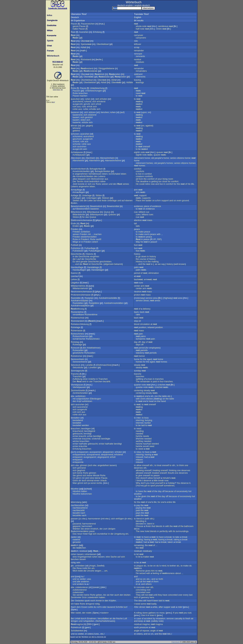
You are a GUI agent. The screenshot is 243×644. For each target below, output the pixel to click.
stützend (92, 115)
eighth (137, 152)
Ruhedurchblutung (80, 324)
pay (138, 505)
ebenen (129, 200)
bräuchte (83, 446)
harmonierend (89, 524)
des (96, 176)
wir (74, 441)
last (191, 595)
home (147, 158)
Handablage (93, 267)
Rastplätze (94, 303)
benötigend (90, 431)
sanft (98, 239)
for (169, 181)
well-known (180, 264)
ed (139, 104)
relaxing (140, 454)
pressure (144, 627)
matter (146, 557)
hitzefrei (75, 489)
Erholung (97, 32)
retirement (139, 158)
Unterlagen (92, 198)
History (139, 262)
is (150, 181)
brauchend (78, 431)
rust (190, 613)
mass (150, 220)
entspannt (78, 457)
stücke (104, 77)
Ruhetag (75, 342)
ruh (98, 607)
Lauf (79, 259)
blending (140, 521)
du (95, 607)
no (152, 475)
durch (84, 618)
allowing (140, 470)
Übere (89, 77)
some (143, 604)
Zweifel (100, 566)
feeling (156, 573)
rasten (74, 537)
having (148, 454)
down (144, 256)
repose (146, 631)
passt (92, 531)
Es (74, 262)
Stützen (106, 198)
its (174, 531)
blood (137, 324)
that (153, 526)
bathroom (189, 526)
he (142, 242)
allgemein (109, 264)
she (141, 436)
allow (139, 465)
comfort (138, 169)
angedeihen (103, 465)
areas (146, 300)
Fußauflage (90, 248)
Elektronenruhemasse (82, 220)
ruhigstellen (89, 621)
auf (122, 112)
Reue (79, 568)
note (143, 152)
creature (140, 176)
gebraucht (78, 434)
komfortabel (115, 174)
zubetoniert (78, 592)
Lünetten (93, 367)
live (140, 174)
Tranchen (77, 376)
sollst (91, 607)
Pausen (76, 91)
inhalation (160, 618)
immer (99, 601)
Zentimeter (76, 597)
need (138, 93)
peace (137, 229)
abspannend (107, 454)
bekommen (86, 494)
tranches (140, 376)
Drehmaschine (104, 365)
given (144, 496)
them (156, 582)
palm (136, 267)
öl (92, 321)
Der (75, 181)
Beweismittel (113, 206)
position (142, 327)
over (148, 587)
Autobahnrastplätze (80, 306)
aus (79, 107)
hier (112, 595)
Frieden (75, 229)
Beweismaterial (78, 206)
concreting (141, 590)
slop (136, 321)
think (181, 465)
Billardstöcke (79, 214)
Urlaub (103, 480)
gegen (89, 126)
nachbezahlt (79, 510)
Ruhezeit (75, 348)
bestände (91, 71)
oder (104, 607)
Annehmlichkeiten (81, 171)
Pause (74, 24)
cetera (90, 634)
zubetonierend (80, 590)
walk (173, 607)
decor (137, 529)
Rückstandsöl (77, 321)
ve (142, 486)
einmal (90, 480)
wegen (98, 571)
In (135, 618)
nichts (99, 483)
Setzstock (76, 365)
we (159, 264)
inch (136, 597)
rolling (139, 613)
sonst (93, 483)
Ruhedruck (76, 627)
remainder (139, 51)
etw (73, 396)
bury (146, 418)
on (149, 112)
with (159, 234)
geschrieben (106, 262)
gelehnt (76, 131)
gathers (152, 613)
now (153, 184)
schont (76, 141)
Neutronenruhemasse (81, 292)
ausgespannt (90, 457)
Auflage (75, 195)
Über (85, 41)
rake (138, 314)
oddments (141, 77)
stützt (83, 120)
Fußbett (75, 245)
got (146, 486)
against (149, 126)
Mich (75, 571)
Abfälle (130, 82)
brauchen (83, 93)
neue (80, 534)
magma (77, 624)
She (138, 478)
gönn (79, 478)
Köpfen (112, 601)
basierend (78, 115)
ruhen (88, 99)
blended (140, 524)
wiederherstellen (89, 237)
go (139, 256)
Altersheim (76, 158)
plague (140, 566)
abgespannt (103, 457)
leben (105, 174)
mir (83, 478)
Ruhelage (76, 327)
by (154, 618)
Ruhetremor (77, 356)
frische (119, 618)
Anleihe (92, 379)
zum (105, 529)
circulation (145, 324)
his (189, 184)
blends (159, 526)
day (136, 342)
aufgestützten (83, 399)
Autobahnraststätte (108, 298)
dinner (142, 607)
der (74, 259)
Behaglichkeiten (103, 171)
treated (156, 473)
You (178, 483)
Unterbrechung (97, 88)
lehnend (77, 128)
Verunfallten (103, 618)
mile (180, 607)
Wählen (76, 529)
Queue (107, 212)
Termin (80, 181)
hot (190, 491)
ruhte (75, 109)
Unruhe (91, 571)
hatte (85, 444)
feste (104, 200)
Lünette (89, 365)
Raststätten (78, 303)
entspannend (79, 454)
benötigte (106, 439)
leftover (138, 44)
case (139, 618)
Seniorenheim (78, 359)
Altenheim (90, 158)
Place (139, 200)
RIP (159, 239)
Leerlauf (75, 276)
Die (74, 568)
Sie (82, 200)
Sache (114, 557)
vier (91, 381)
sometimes (169, 486)
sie (77, 436)
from (141, 179)
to (137, 96)
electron (138, 220)
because (169, 491)
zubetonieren (82, 587)
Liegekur (75, 283)
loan (150, 379)
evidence (138, 206)
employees (154, 348)
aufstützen (80, 396)
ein (127, 534)
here (152, 597)
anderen (85, 582)
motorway (139, 298)
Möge (76, 242)
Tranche (75, 374)
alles (75, 179)
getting (154, 181)
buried (147, 423)
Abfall (83, 47)
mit (89, 234)
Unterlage (87, 195)
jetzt (87, 478)
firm (159, 200)
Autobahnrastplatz (80, 300)
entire (170, 502)
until (155, 595)
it (190, 483)
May (138, 242)
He (137, 184)
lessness (168, 573)
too (160, 181)
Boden (74, 203)
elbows (150, 399)
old (153, 158)
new (142, 531)
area (155, 298)
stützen (92, 112)
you (148, 483)
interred (140, 423)
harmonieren (94, 519)
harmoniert (87, 526)
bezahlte (77, 515)
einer (85, 379)
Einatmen (92, 618)
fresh (188, 618)
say (163, 264)
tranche (138, 374)
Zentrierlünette (78, 390)
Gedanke (79, 601)
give (140, 475)
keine (80, 473)
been (156, 601)
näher (103, 181)
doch (84, 480)
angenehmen (81, 174)
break (161, 480)
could (142, 184)
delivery (147, 309)
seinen (76, 234)
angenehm (84, 186)
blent (150, 524)
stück (100, 74)
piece (147, 206)
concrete (141, 587)
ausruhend (78, 101)
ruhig (73, 562)
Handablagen (98, 270)
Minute (96, 475)
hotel (147, 531)
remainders (141, 71)
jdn (72, 566)
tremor (142, 356)
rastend (76, 540)
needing (140, 431)
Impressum (176, 642)
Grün (84, 597)
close (165, 181)
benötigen (86, 429)
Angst (93, 566)
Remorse (140, 571)
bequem (82, 179)
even (179, 200)
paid (155, 381)
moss (162, 613)
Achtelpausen (79, 155)
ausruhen (75, 99)
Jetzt (75, 184)
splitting (140, 379)
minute (166, 478)
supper (167, 607)
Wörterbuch (52, 56)
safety (155, 621)
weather (138, 494)
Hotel (85, 534)
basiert (76, 117)
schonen (75, 134)
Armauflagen (79, 192)
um (93, 568)
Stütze (99, 195)
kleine (98, 478)
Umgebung (119, 534)
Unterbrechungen (93, 91)
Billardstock (76, 212)
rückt (86, 181)
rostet (89, 613)
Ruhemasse (77, 331)
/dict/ (53, 102)
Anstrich (94, 529)
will (143, 595)
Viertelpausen (79, 387)
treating (156, 470)
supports (146, 198)
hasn (149, 601)
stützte (85, 122)
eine (99, 200)
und (111, 184)
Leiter (90, 200)
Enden (76, 226)
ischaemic (141, 339)
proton (137, 295)
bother (173, 566)
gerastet (77, 542)
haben (84, 491)
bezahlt (107, 381)
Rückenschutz (78, 318)
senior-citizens (177, 158)
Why (138, 483)
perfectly (164, 531)
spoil (153, 486)
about (178, 573)
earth (137, 627)
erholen (104, 99)
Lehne (74, 279)
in (74, 174)
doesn (143, 478)
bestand (87, 68)
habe (77, 604)
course (143, 259)
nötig (97, 604)
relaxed (151, 327)
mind (164, 566)
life (192, 184)
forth (161, 579)
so (78, 579)
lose (152, 615)
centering (138, 390)
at (151, 324)
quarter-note (140, 385)
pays (138, 513)
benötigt (88, 434)
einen (97, 480)
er (86, 184)
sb (145, 566)
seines (126, 184)
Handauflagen (80, 270)
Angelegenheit (84, 557)
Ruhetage (77, 345)
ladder (149, 200)
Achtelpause (77, 152)
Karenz (74, 273)
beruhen (105, 112)
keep (141, 621)
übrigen (112, 529)
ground (185, 200)
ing (139, 101)
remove (170, 618)
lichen (81, 548)
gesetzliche (78, 353)
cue (136, 212)
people (158, 158)
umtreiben (80, 566)
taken (170, 542)
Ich (74, 478)
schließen (85, 232)
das (87, 217)
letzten (127, 595)
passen (74, 519)
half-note (140, 29)
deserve (147, 480)
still (145, 601)
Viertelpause (77, 385)
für (83, 217)
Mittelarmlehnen (81, 288)
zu (80, 519)
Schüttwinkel (77, 631)
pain (141, 334)
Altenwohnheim (107, 158)
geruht (87, 104)
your (160, 179)
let (138, 554)
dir (80, 480)
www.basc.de (58, 90)
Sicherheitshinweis (105, 621)
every (186, 595)
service (149, 298)
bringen (75, 621)
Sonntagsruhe (78, 371)
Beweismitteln (83, 209)
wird (78, 262)
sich (97, 99)
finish (148, 526)
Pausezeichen (88, 24)
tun (125, 607)
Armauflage (76, 190)
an (84, 126)
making (155, 262)
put (143, 396)
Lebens (102, 176)
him (153, 571)
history (137, 254)
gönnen (83, 465)
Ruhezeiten (78, 350)
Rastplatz (89, 298)
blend (139, 519)
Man (75, 483)
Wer (73, 613)
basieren (75, 112)
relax (139, 452)
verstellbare (78, 314)
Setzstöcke (78, 367)
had (149, 444)
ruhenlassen (91, 554)
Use (143, 615)
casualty (178, 618)
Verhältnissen (95, 174)
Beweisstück (96, 206)
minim (159, 29)
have (147, 452)
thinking (173, 470)
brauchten (84, 441)
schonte (77, 144)
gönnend (81, 468)
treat (159, 465)
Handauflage (77, 267)
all (137, 179)
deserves (138, 468)
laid (143, 425)
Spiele (50, 41)
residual (83, 551)
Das (75, 534)
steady (137, 365)
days (138, 345)
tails (138, 226)
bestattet (77, 423)
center (137, 286)
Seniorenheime (80, 362)
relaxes (139, 460)
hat (80, 444)
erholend (101, 101)
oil (140, 321)
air (192, 618)
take (177, 537)
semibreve (163, 26)
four (162, 381)
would (146, 446)
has (145, 444)
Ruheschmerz (78, 334)
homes (150, 163)
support (143, 195)
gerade (84, 262)
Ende (73, 223)
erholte (93, 109)
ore (142, 237)
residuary (147, 551)
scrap (137, 47)
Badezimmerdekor (80, 531)
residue (138, 59)
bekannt (118, 264)
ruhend (88, 101)
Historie (89, 254)
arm (136, 190)
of (156, 179)
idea (140, 601)
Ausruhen (84, 32)
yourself (159, 483)
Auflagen (77, 198)
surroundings (182, 531)
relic (136, 41)
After (136, 607)
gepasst (77, 526)
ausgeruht (78, 104)
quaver (160, 152)
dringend (90, 604)
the (145, 179)
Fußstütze (76, 248)
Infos (49, 15)
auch (117, 595)
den (115, 184)
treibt (85, 568)
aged (149, 359)
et (137, 584)
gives (148, 571)
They (138, 595)
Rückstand (86, 59)
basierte (77, 122)
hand (163, 401)
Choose (140, 526)
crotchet (161, 385)
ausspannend (93, 454)
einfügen (120, 519)
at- (137, 276)
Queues (112, 214)
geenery (145, 597)
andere (80, 584)
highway (168, 298)
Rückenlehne (77, 312)
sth (152, 396)
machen (83, 96)
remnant (138, 54)
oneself (146, 146)
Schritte (119, 607)
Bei (72, 618)
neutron (138, 292)
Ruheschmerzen (81, 336)
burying (149, 420)
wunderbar (102, 534)
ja (89, 483)
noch (93, 601)
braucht (82, 436)
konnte (81, 184)
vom (89, 179)
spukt (87, 601)
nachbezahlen (78, 505)
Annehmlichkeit (78, 169)
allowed (140, 473)
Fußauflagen (95, 251)
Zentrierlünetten (80, 393)
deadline (144, 181)
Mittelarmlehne (78, 286)
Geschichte (76, 254)
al (139, 584)
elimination (154, 273)
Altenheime (94, 160)
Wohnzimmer (98, 179)
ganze (76, 26)
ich (74, 439)
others (148, 584)
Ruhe (73, 88)
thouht (171, 473)
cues (138, 214)
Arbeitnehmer (93, 348)
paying (139, 508)
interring (140, 420)
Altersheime (78, 160)
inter (138, 418)
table (164, 396)
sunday (138, 371)
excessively (182, 491)
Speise (86, 44)
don (143, 483)
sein (85, 149)
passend (77, 524)
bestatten (75, 418)
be (139, 149)
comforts (140, 171)
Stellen (76, 200)
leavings (140, 82)
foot (136, 245)
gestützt (89, 117)
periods (144, 350)
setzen (105, 184)
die (74, 176)
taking (177, 540)
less (138, 568)
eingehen (95, 256)
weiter (83, 579)
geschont (77, 139)
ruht (75, 107)
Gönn (75, 480)
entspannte (78, 462)
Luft (125, 618)
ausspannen (95, 452)
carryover (139, 35)
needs (146, 436)
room (171, 179)
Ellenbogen (95, 399)
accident (148, 618)
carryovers (141, 38)
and (157, 184)
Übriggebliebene (106, 68)
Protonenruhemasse (81, 295)
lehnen (74, 126)
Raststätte (76, 298)
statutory (140, 353)
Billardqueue (93, 212)
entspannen (83, 452)
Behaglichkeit (96, 169)
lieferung (77, 309)
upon (144, 112)
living (165, 179)
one (146, 234)
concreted (141, 592)
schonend (77, 136)
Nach (73, 607)
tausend (111, 607)
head (151, 401)
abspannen (108, 452)
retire (148, 184)
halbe (75, 29)
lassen (113, 465)
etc (169, 396)
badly (154, 604)
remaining (139, 545)
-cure (138, 283)
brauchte (86, 439)
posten (115, 74)
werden (85, 425)
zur (94, 184)
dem (79, 607)
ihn (89, 568)
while (155, 607)
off (139, 342)
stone (145, 613)
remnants (140, 56)
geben (99, 595)
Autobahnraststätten (114, 303)
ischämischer (79, 339)
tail (135, 223)
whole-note (141, 26)
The (138, 181)
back (138, 279)
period (137, 273)
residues (140, 62)
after (161, 607)
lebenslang (76, 502)
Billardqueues (97, 214)
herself (157, 478)
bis (105, 595)
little (156, 480)
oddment (138, 74)
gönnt (79, 475)
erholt (98, 104)
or (148, 615)
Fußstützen (78, 251)
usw (89, 579)
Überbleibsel (103, 44)
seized (142, 573)
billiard (142, 212)
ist (90, 264)
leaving (137, 80)
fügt (90, 534)
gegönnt (81, 470)
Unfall (77, 618)
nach (83, 513)
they (141, 441)
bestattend (78, 420)
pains (143, 336)
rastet (78, 613)
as (156, 264)
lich (75, 545)
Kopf (79, 401)
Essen (85, 607)
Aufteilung (77, 379)
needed (139, 434)
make (141, 232)
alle (79, 582)
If (174, 613)
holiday (171, 483)
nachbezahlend (80, 508)
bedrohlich (94, 181)
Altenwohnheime (113, 160)
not (146, 595)
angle (137, 631)
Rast (73, 32)
